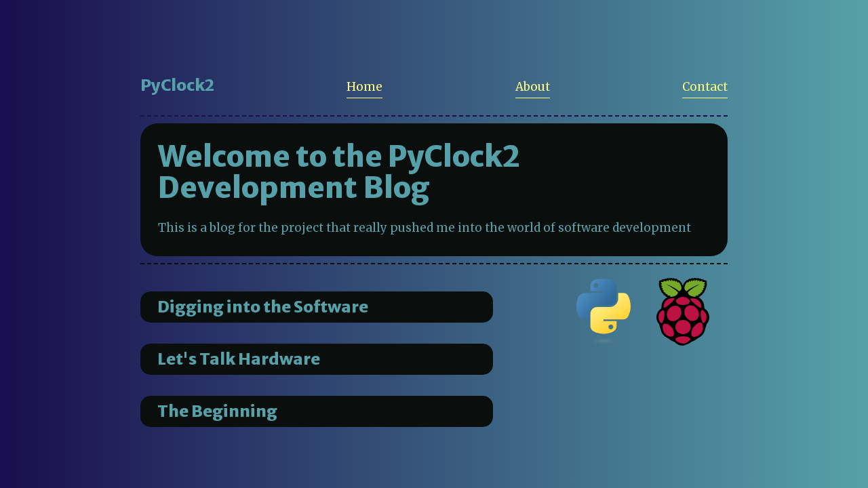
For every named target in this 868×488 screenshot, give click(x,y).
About (533, 87)
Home (364, 87)
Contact (705, 87)
